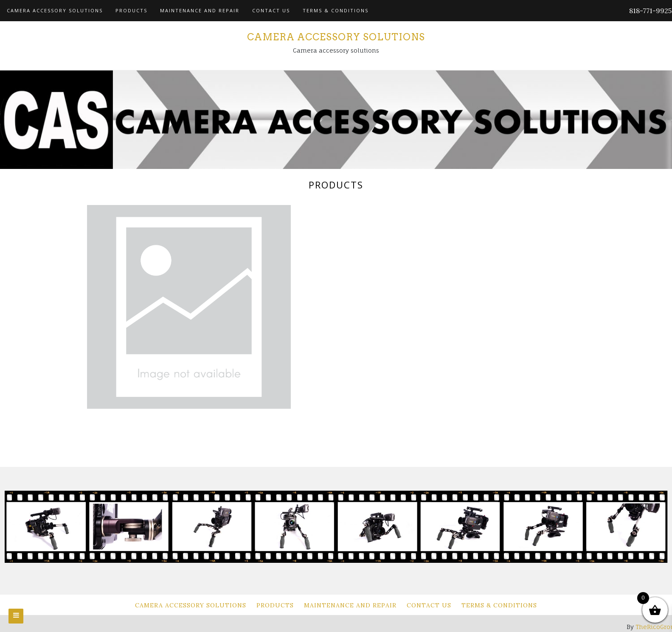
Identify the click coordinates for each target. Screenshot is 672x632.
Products (131, 10)
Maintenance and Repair (200, 10)
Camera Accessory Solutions (55, 10)
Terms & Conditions (336, 10)
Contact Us (271, 10)
